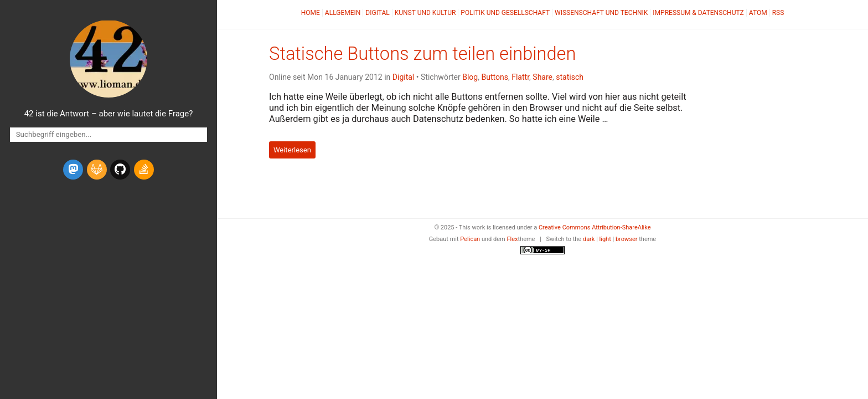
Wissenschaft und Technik (601, 13)
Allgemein (343, 13)
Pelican (470, 239)
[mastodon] (73, 170)
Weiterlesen (292, 150)
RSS (778, 13)
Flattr (520, 77)
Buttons (494, 77)
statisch (570, 77)
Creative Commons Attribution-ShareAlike (595, 227)
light (605, 239)
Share (542, 77)
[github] (120, 170)
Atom (758, 13)
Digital (377, 13)
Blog (470, 77)
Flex (512, 239)
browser (627, 239)
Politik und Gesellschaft (505, 13)
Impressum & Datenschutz (698, 13)
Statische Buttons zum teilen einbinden (422, 54)
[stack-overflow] (144, 170)
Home (311, 13)
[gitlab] (97, 170)
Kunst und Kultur (425, 13)
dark (589, 239)
